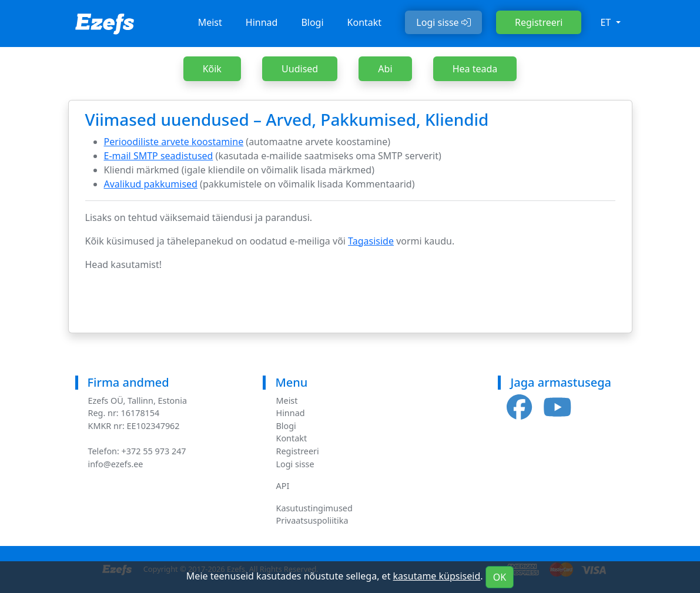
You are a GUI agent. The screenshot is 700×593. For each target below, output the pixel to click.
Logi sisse (443, 22)
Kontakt (365, 22)
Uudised (300, 69)
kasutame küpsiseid (437, 576)
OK (500, 577)
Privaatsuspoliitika (312, 520)
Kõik (212, 69)
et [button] (607, 22)
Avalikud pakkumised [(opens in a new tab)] (151, 184)
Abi (385, 69)
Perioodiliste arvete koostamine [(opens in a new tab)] (174, 142)
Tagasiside (371, 241)
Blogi (312, 22)
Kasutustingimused (314, 508)
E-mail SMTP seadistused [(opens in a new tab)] (159, 156)
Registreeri (539, 22)
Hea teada (475, 69)
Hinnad (262, 22)
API (282, 486)
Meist (210, 22)
